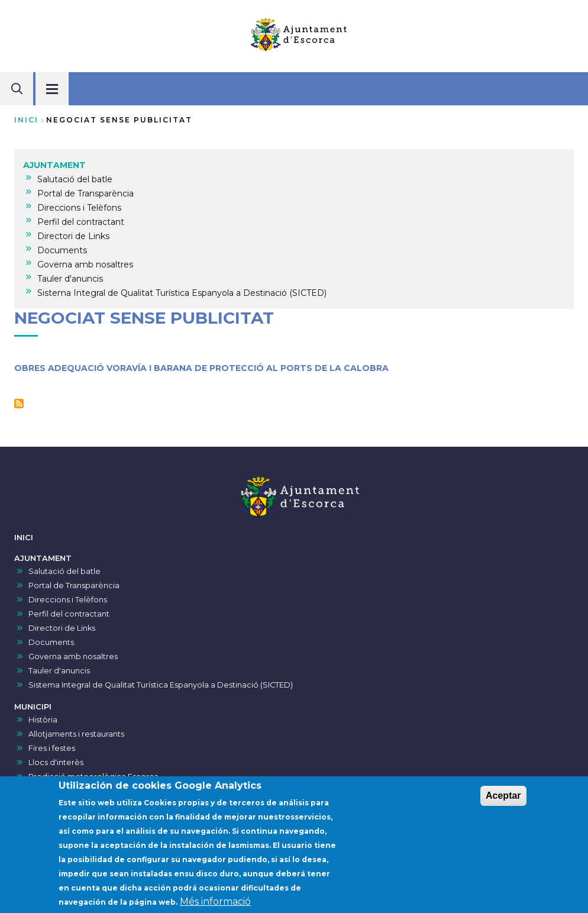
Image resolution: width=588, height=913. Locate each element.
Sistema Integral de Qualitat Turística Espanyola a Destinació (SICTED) (161, 685)
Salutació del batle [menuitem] (75, 179)
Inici (26, 120)
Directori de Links (62, 628)
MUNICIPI (33, 707)
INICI (24, 538)
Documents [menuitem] (62, 250)
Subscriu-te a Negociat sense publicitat (19, 404)
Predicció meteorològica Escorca (93, 777)
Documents (51, 642)
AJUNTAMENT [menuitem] (54, 165)
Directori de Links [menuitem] (73, 236)
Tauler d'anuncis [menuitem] (70, 279)
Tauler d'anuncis (59, 671)
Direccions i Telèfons (68, 600)
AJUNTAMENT (43, 558)
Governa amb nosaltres (73, 656)
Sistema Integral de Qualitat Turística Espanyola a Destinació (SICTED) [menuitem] (182, 293)
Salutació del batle (64, 571)
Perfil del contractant (69, 614)
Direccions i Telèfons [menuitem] (79, 208)
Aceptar (503, 800)
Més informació (215, 906)
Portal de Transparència (74, 585)
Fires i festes (52, 748)
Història (43, 720)
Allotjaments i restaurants (76, 734)
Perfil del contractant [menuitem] (81, 222)
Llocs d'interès (56, 762)
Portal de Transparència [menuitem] (85, 193)
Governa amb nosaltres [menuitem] (85, 264)
